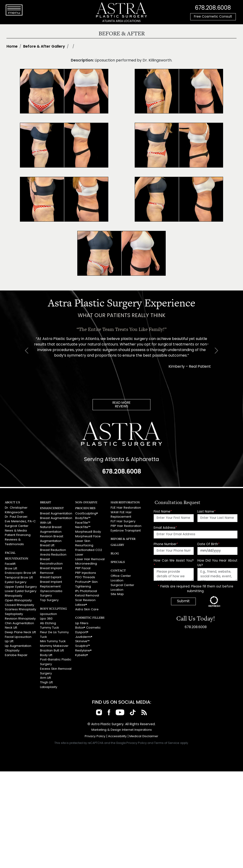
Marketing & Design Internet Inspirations (121, 725)
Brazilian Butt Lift (52, 647)
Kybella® (82, 651)
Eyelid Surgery (15, 580)
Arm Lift (45, 674)
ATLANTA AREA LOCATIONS (121, 21)
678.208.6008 (213, 8)
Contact (118, 570)
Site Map (117, 593)
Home (12, 47)
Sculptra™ (83, 642)
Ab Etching (48, 620)
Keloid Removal (87, 593)
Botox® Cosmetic (88, 625)
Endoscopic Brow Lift (20, 571)
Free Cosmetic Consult (213, 17)
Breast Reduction (53, 549)
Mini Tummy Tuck (53, 638)
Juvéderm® (84, 634)
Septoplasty (14, 611)
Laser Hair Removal (90, 558)
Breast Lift (47, 544)
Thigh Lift (46, 678)
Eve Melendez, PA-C (20, 521)
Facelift (10, 563)
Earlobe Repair (16, 651)
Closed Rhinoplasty (19, 603)
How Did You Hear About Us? (217, 563)
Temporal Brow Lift (19, 576)
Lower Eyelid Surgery (20, 589)
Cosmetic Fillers (89, 615)
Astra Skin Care (87, 607)
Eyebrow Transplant (125, 530)
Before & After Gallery (44, 47)
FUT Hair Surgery (123, 521)
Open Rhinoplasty (18, 598)
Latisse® (81, 602)
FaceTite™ (83, 522)
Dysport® (82, 629)
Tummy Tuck (49, 625)
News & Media (16, 530)
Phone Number (166, 544)
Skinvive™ (82, 638)
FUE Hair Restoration (125, 508)
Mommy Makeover (54, 642)
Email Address (165, 528)
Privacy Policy (95, 732)
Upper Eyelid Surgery (20, 585)
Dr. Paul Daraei (16, 516)
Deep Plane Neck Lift (20, 629)
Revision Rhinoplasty (20, 616)
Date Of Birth (209, 544)
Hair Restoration (125, 502)
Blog (115, 552)
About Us (12, 502)
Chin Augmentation (19, 620)
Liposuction (48, 611)
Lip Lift (9, 638)
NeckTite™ (83, 527)
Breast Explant (50, 576)
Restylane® (83, 647)
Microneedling (86, 562)
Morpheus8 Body (88, 531)
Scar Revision (85, 598)
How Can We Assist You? (174, 563)
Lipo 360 (46, 616)
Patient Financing (18, 534)
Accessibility (117, 732)
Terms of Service (167, 738)
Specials (117, 561)
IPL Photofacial (86, 589)
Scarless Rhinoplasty (20, 607)
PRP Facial (83, 567)
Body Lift (46, 651)
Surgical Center (17, 525)
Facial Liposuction (18, 634)
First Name (163, 512)
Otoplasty (12, 647)
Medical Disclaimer (144, 732)
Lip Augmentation (18, 642)
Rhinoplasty (14, 594)
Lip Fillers (82, 620)
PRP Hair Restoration (126, 525)
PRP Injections (86, 571)
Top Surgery (49, 598)
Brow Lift (11, 567)
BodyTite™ (83, 518)
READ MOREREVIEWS (121, 405)
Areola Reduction (53, 553)
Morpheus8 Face (88, 536)
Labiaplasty (49, 682)
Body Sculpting (53, 606)
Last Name (207, 512)
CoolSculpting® (87, 513)
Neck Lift (11, 625)
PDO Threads (85, 576)
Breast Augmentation (56, 513)
